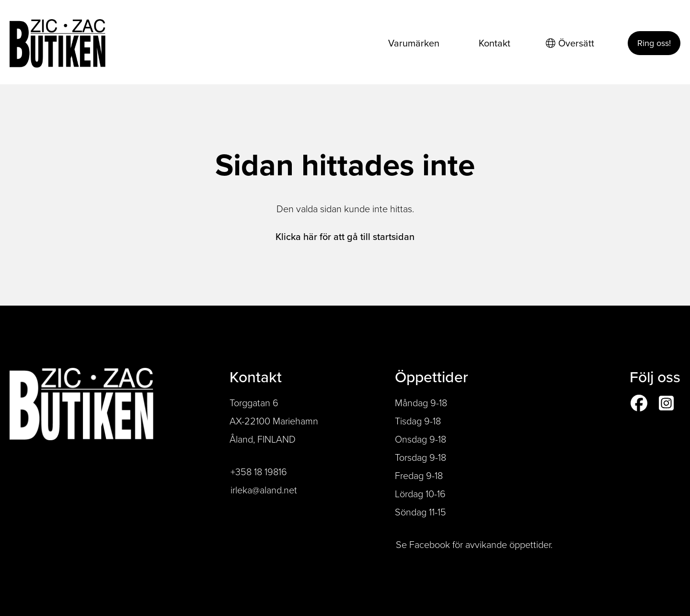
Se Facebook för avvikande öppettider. (474, 545)
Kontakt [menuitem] (494, 43)
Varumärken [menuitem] (414, 43)
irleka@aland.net (264, 490)
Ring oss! (654, 43)
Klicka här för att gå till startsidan (345, 237)
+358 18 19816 (259, 472)
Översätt (570, 43)
